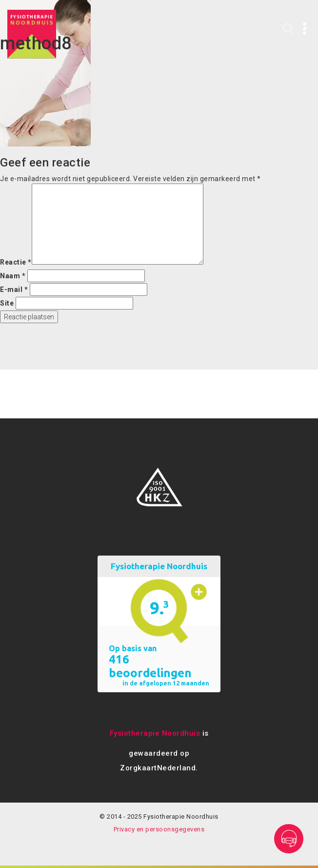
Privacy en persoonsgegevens (159, 829)
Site (7, 303)
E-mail (14, 289)
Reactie (16, 262)
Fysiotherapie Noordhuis (155, 733)
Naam (13, 276)
